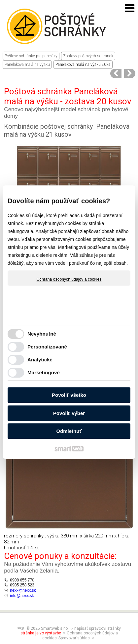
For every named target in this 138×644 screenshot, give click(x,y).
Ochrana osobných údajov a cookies (69, 279)
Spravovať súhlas (74, 638)
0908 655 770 (22, 580)
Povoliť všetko (69, 395)
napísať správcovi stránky (98, 628)
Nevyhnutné (42, 334)
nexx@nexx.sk (23, 590)
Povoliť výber (69, 413)
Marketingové (44, 372)
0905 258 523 (22, 585)
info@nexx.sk (22, 596)
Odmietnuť (69, 431)
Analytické (40, 360)
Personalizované (47, 347)
